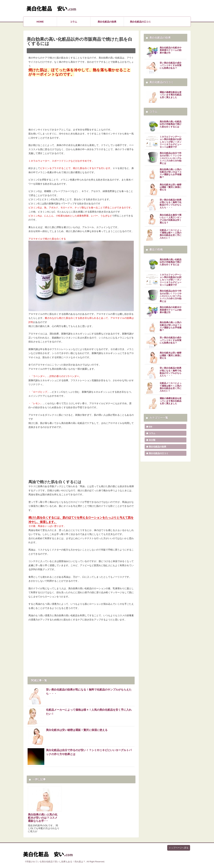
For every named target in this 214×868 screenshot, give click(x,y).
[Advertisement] (81, 100)
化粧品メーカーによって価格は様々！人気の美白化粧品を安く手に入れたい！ (89, 712)
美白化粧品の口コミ (140, 22)
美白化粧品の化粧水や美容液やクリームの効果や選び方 (171, 50)
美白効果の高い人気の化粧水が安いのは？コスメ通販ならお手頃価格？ (171, 173)
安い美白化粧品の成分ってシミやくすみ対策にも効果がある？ (171, 65)
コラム (74, 22)
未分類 (152, 440)
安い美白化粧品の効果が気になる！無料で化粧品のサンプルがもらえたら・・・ (89, 692)
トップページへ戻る (179, 848)
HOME (40, 22)
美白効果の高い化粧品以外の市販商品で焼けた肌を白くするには (171, 124)
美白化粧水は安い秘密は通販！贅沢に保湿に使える (77, 730)
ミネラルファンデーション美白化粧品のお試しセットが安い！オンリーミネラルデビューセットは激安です (171, 142)
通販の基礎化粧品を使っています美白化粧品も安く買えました (171, 95)
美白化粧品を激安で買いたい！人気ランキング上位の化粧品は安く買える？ (171, 219)
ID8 (150, 427)
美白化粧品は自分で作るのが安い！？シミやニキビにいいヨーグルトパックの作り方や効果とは (89, 752)
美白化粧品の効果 (107, 22)
